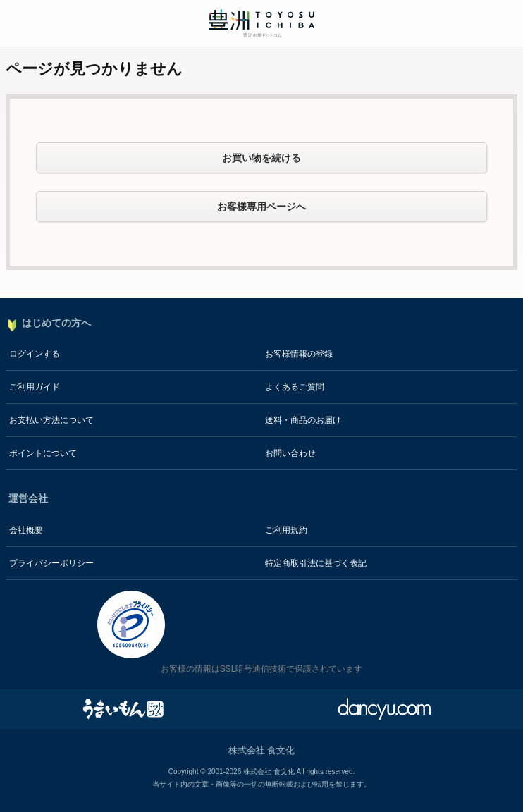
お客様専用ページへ (261, 207)
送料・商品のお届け (303, 420)
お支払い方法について (51, 420)
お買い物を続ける (261, 158)
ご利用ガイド (35, 387)
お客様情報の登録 (299, 354)
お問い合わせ (290, 453)
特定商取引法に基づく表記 (316, 563)
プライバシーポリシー (51, 563)
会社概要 (26, 530)
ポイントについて (43, 453)
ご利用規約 (286, 530)
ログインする (35, 354)
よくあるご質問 (295, 387)
